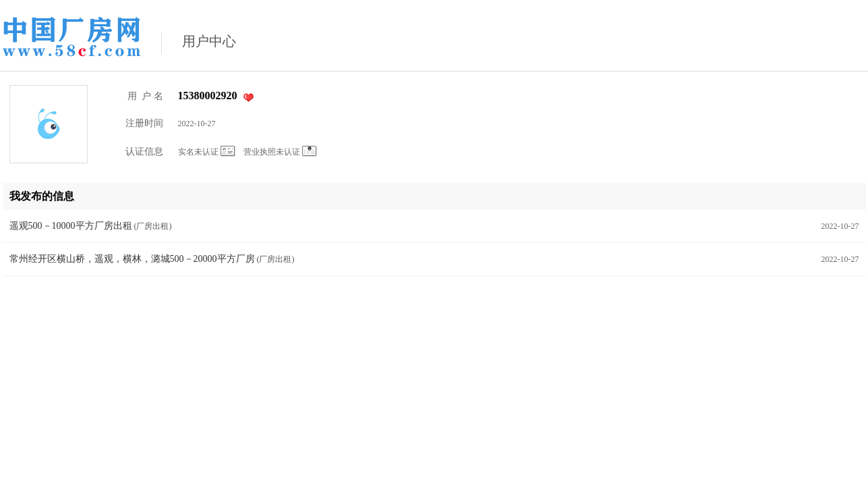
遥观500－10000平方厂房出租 (71, 226)
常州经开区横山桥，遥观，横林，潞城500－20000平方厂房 (132, 259)
